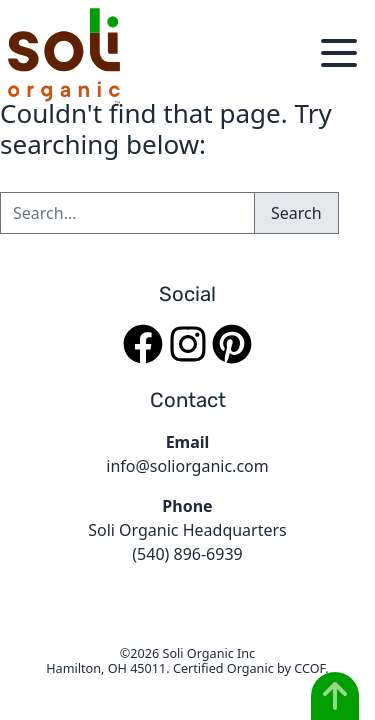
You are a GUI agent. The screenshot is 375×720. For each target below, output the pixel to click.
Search (296, 213)
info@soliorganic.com (187, 466)
